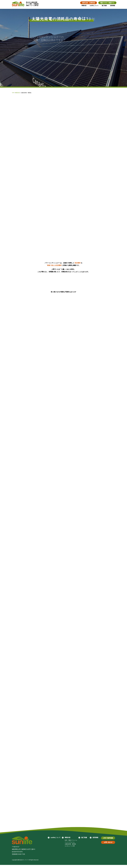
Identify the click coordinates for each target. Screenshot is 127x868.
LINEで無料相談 (108, 841)
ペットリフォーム (70, 845)
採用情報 (113, 6)
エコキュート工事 (70, 849)
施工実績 (104, 6)
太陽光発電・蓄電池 (70, 847)
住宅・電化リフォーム (71, 843)
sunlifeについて (94, 6)
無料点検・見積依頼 (88, 3)
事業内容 (84, 6)
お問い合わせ (108, 845)
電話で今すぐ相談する (107, 3)
